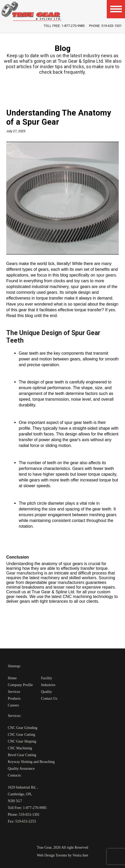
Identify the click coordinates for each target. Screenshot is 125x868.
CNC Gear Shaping (22, 741)
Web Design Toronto (52, 855)
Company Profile (20, 685)
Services (14, 692)
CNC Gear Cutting (21, 735)
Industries (48, 685)
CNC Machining (20, 748)
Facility (47, 678)
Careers (13, 705)
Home (12, 678)
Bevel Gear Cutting (22, 755)
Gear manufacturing (25, 573)
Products (14, 699)
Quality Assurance (21, 769)
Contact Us (49, 699)
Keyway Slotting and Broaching (31, 762)
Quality (47, 692)
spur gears (106, 275)
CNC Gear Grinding (23, 728)
